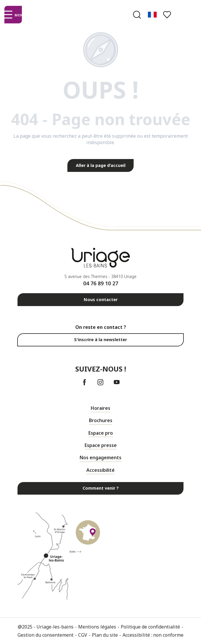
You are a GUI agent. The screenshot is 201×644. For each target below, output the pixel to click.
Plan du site (105, 635)
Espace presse (101, 445)
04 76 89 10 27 (101, 283)
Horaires (100, 408)
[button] (137, 15)
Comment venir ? (101, 488)
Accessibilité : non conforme (153, 635)
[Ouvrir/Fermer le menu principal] (13, 15)
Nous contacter (101, 299)
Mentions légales (97, 627)
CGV (83, 635)
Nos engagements (100, 457)
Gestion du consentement (46, 635)
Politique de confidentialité (150, 627)
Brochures (101, 420)
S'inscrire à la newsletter (100, 340)
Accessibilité (100, 470)
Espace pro (101, 433)
